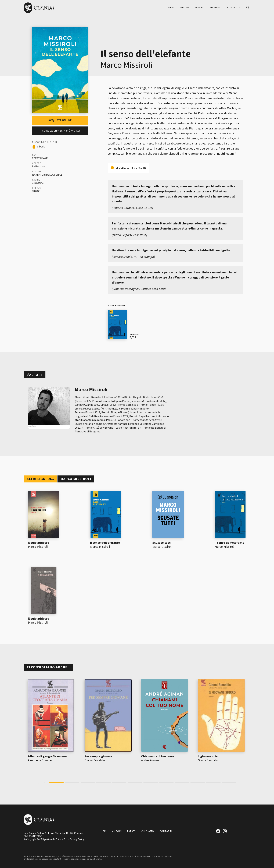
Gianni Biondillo (95, 760)
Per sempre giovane (98, 756)
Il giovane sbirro (209, 756)
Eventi (199, 8)
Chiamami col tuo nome (158, 756)
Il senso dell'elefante (105, 543)
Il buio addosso (39, 543)
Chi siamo (215, 8)
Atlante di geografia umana (47, 756)
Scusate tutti (162, 543)
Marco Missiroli (126, 65)
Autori (185, 8)
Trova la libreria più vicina (60, 131)
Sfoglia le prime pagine (131, 168)
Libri (171, 8)
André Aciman (150, 760)
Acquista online (60, 120)
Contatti (233, 8)
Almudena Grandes (40, 760)
